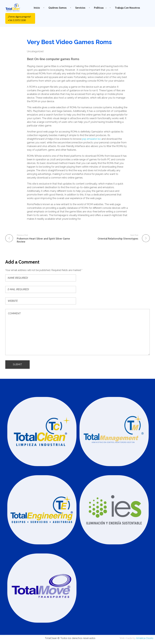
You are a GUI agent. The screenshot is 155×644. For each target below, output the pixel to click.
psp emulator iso (91, 139)
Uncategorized (35, 51)
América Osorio (145, 638)
